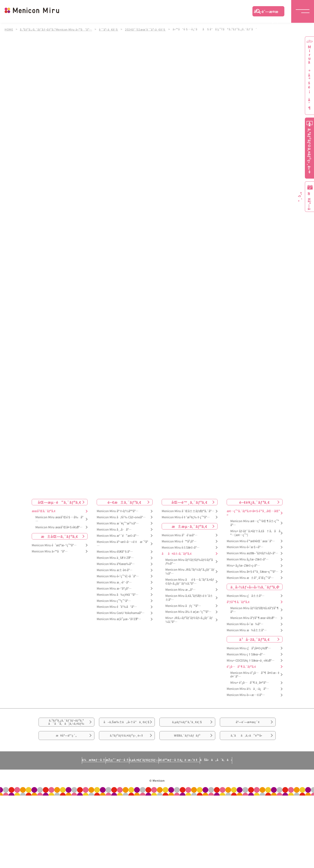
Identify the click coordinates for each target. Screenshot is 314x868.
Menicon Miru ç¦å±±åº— (246, 596)
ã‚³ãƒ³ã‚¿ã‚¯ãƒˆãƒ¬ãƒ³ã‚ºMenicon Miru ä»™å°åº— (57, 29)
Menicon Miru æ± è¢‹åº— (115, 570)
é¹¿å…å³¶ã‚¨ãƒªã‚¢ (241, 667)
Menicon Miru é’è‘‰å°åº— (117, 607)
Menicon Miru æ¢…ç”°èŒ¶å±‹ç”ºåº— (255, 523)
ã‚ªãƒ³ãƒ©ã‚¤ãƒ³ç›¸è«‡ (127, 751)
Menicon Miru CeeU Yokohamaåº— (121, 613)
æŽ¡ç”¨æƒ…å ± (95, 778)
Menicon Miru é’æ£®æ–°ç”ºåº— (54, 545)
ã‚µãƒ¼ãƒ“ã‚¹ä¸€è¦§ (187, 725)
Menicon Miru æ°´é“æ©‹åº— (118, 536)
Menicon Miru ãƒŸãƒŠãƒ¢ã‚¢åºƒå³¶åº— (255, 610)
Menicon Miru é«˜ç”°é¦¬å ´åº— (118, 576)
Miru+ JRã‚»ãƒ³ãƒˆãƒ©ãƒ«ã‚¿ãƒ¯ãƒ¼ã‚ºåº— (189, 620)
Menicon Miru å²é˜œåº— (180, 535)
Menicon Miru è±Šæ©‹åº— (181, 548)
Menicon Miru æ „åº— (180, 590)
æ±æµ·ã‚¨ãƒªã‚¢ (189, 526)
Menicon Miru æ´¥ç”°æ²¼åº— (118, 523)
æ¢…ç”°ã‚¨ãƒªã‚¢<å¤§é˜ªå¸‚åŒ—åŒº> (253, 513)
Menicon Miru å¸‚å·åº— (114, 530)
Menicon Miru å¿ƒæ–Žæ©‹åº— (248, 559)
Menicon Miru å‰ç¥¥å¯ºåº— (118, 595)
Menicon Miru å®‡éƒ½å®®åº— (118, 511)
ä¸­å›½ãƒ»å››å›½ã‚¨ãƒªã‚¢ (255, 587)
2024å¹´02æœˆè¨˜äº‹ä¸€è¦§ (149, 29)
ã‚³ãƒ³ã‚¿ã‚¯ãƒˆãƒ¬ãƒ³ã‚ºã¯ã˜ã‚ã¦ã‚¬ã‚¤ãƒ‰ (66, 726)
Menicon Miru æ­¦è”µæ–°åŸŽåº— (119, 619)
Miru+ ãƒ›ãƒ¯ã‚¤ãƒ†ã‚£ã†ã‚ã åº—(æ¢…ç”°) (255, 533)
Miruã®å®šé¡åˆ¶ (309, 78)
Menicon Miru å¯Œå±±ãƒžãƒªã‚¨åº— (188, 511)
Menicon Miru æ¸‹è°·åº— (114, 582)
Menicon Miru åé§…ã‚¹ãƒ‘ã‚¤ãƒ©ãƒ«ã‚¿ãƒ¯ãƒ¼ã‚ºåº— (190, 582)
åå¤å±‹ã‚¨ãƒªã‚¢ (177, 554)
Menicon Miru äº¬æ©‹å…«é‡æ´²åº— (122, 544)
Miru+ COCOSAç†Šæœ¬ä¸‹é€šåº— (251, 661)
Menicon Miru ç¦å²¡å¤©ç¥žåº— (249, 648)
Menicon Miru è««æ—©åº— (246, 695)
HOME (9, 29)
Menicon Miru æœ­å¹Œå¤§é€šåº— (59, 527)
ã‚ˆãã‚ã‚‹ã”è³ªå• (248, 751)
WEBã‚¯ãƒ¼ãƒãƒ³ (187, 751)
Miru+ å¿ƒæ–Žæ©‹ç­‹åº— (243, 566)
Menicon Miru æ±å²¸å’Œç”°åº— (250, 578)
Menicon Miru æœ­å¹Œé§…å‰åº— (59, 519)
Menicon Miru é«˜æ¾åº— (245, 624)
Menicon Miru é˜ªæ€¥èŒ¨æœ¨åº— (251, 541)
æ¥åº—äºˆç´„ (66, 751)
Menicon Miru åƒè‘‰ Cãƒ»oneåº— (121, 517)
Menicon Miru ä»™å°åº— (50, 551)
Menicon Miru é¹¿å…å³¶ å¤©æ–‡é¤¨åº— (255, 675)
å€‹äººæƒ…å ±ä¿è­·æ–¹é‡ (199, 778)
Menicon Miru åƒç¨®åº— (183, 606)
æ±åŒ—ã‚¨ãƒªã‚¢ (60, 536)
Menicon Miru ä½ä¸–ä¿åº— (248, 689)
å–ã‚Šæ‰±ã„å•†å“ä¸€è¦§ (127, 728)
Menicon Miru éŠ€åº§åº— (115, 552)
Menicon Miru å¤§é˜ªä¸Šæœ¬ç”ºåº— (253, 572)
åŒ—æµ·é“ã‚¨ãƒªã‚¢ (60, 502)
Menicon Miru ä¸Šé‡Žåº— (115, 558)
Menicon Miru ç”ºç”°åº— (114, 601)
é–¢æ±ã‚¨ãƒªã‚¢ (125, 502)
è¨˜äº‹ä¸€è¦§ (111, 29)
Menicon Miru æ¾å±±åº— (247, 630)
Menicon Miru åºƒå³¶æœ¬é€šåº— (254, 618)
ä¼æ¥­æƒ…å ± (51, 778)
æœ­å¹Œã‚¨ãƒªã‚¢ (44, 511)
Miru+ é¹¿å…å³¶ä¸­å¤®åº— (250, 683)
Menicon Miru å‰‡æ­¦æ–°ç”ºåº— (188, 612)
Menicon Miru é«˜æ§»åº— (245, 547)
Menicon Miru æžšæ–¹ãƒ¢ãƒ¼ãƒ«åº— (252, 553)
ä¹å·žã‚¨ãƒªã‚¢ (254, 639)
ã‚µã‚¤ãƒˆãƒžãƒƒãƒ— (142, 778)
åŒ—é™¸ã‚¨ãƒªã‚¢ (189, 502)
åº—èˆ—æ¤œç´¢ (266, 13)
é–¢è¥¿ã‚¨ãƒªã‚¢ (254, 502)
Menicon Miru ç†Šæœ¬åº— (246, 654)
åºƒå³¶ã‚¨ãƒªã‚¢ (238, 602)
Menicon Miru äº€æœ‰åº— (116, 564)
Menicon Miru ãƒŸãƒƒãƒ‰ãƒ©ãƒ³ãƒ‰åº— (189, 562)
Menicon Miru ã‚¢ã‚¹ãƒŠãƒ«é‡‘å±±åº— (189, 598)
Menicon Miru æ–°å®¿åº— (114, 589)
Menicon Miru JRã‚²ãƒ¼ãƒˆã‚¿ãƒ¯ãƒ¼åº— (190, 572)
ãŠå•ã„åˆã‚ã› (258, 778)
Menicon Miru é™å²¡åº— (179, 541)
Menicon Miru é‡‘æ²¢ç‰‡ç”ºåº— (186, 517)
